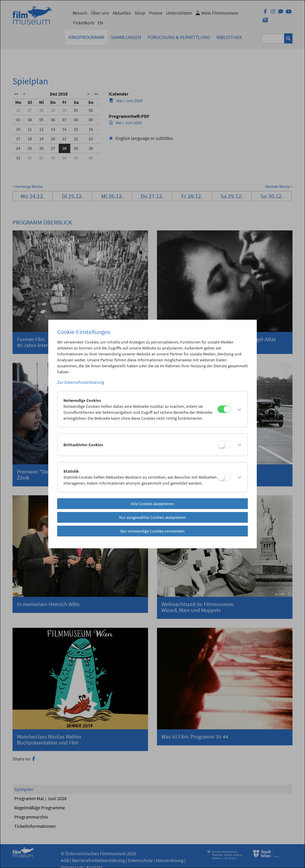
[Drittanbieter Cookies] (224, 445)
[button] (238, 409)
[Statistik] (224, 477)
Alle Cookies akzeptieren (152, 504)
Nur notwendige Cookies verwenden (152, 531)
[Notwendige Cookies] (224, 409)
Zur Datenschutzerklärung (81, 382)
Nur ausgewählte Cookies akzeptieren (152, 517)
